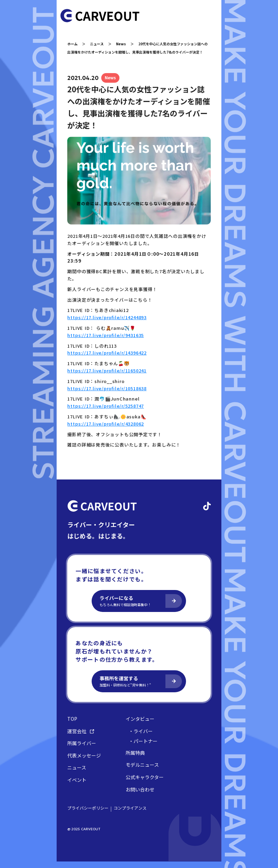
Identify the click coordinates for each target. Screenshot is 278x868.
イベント (79, 786)
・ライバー (142, 737)
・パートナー (145, 748)
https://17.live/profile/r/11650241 (109, 377)
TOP (74, 725)
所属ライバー (83, 750)
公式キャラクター (146, 783)
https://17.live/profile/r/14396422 (109, 359)
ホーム (74, 44)
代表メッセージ (86, 762)
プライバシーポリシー (90, 814)
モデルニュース (144, 771)
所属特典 (137, 759)
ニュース (99, 44)
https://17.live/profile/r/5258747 (107, 412)
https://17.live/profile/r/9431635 (107, 341)
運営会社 (82, 737)
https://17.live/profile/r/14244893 (109, 324)
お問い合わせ (142, 796)
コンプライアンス (132, 814)
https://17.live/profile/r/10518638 (109, 395)
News (123, 44)
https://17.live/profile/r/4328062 (107, 430)
